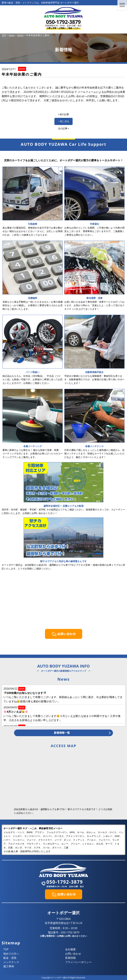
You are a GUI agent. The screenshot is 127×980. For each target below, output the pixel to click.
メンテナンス (11, 962)
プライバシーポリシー (78, 962)
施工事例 (9, 966)
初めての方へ (11, 954)
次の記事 (63, 128)
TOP (6, 949)
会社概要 (70, 949)
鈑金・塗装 (10, 958)
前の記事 (64, 114)
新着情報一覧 (62, 733)
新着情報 (70, 958)
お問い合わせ (73, 954)
